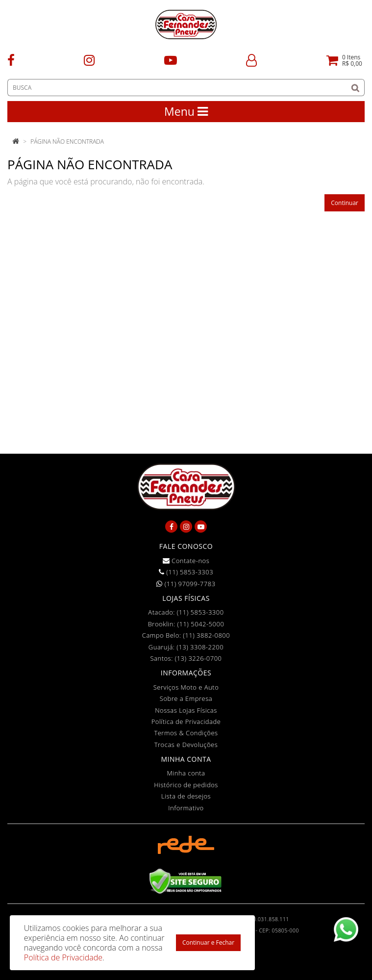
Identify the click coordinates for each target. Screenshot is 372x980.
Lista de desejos (186, 796)
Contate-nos (186, 561)
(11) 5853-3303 (186, 572)
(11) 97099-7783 (186, 584)
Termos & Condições (186, 733)
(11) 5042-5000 (200, 624)
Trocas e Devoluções (186, 745)
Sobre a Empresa (186, 698)
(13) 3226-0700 (198, 658)
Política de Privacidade (186, 722)
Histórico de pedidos (186, 785)
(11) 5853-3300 (200, 612)
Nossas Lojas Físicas (186, 710)
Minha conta (186, 773)
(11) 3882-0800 (206, 635)
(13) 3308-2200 (200, 647)
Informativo (186, 808)
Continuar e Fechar (208, 942)
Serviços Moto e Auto (186, 687)
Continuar (345, 203)
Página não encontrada (67, 142)
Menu (186, 111)
